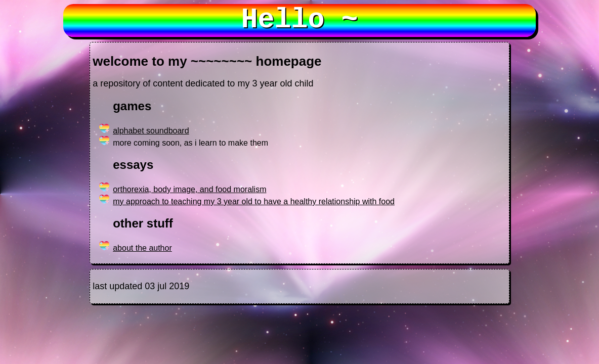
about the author (142, 248)
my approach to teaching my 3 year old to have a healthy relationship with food (254, 201)
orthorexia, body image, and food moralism (189, 189)
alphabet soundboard (151, 131)
